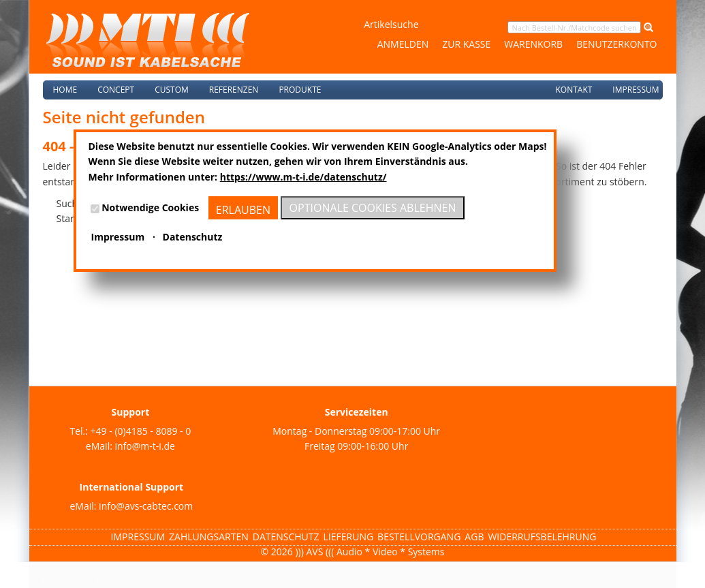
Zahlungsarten (209, 537)
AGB (474, 537)
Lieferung (349, 537)
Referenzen (234, 90)
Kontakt (574, 90)
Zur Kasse (466, 44)
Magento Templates (85, 580)
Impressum (636, 90)
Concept (116, 90)
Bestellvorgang (419, 537)
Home (65, 90)
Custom (172, 90)
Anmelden (403, 44)
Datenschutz (286, 537)
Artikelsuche (391, 24)
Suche (70, 203)
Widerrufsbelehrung (542, 537)
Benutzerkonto (616, 44)
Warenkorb (533, 44)
